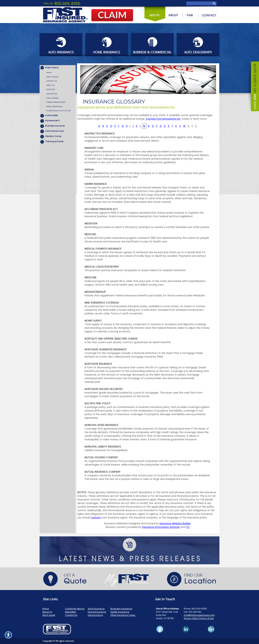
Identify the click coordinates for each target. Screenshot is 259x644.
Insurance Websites (116, 524)
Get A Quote (49, 615)
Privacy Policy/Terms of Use (199, 618)
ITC (188, 527)
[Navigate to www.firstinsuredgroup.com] (254, 87)
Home (46, 609)
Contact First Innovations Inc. (163, 119)
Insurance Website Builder (175, 524)
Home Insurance (97, 612)
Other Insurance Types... (123, 615)
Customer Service (75, 609)
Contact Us (71, 615)
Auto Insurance (96, 609)
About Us (47, 612)
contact (96, 518)
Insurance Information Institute (161, 527)
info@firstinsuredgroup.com (199, 615)
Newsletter (70, 612)
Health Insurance (120, 612)
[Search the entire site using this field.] (199, 3)
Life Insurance (95, 615)
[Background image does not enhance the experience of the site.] (58, 68)
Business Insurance (121, 609)
